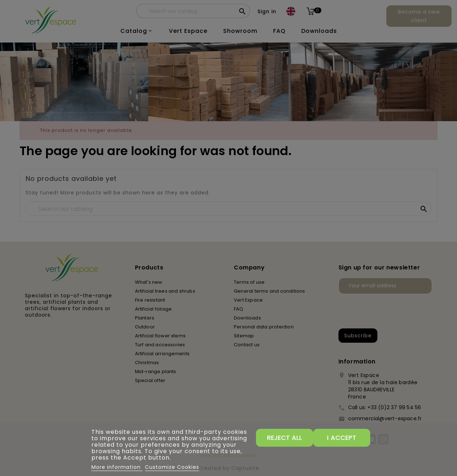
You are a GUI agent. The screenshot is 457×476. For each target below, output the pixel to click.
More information (117, 467)
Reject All (285, 438)
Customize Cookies (172, 467)
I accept (342, 438)
